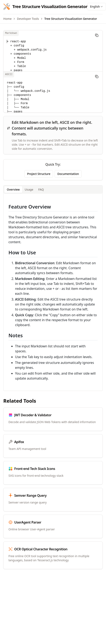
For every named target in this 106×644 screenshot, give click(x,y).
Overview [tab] (13, 189)
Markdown (11, 33)
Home (7, 19)
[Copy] (97, 35)
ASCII (9, 74)
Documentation (68, 174)
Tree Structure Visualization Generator (71, 19)
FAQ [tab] (41, 189)
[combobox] (97, 7)
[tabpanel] (53, 292)
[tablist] (53, 190)
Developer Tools (28, 19)
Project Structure (39, 174)
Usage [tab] (29, 189)
